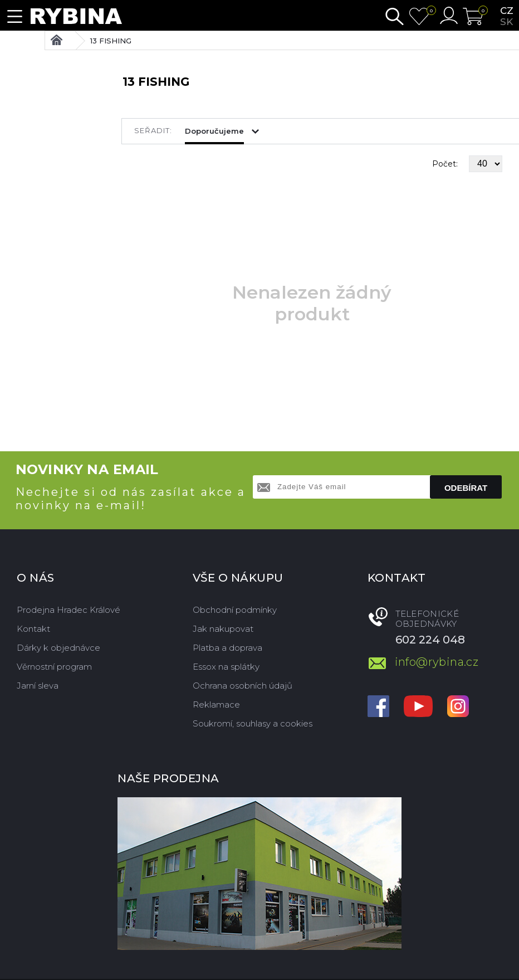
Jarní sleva (38, 686)
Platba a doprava (227, 648)
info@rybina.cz (437, 662)
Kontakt (33, 629)
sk (506, 22)
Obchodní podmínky (235, 610)
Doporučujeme (214, 131)
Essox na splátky (226, 667)
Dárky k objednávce (58, 648)
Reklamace (216, 704)
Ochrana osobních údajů (243, 686)
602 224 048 (430, 640)
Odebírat (466, 488)
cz (507, 11)
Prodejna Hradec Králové (68, 610)
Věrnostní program (54, 667)
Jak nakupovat (223, 629)
